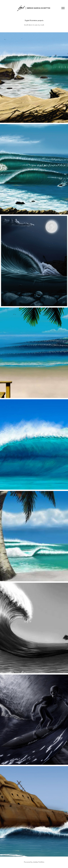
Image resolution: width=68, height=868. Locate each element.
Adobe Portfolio (39, 862)
